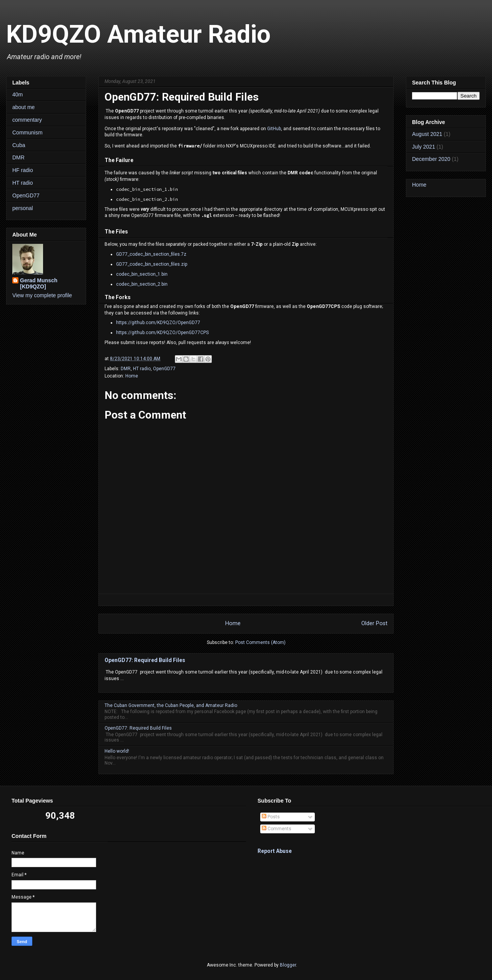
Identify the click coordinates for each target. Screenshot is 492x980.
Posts (271, 817)
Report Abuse (275, 851)
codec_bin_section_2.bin (142, 284)
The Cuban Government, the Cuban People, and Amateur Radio (171, 705)
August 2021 (427, 134)
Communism (27, 132)
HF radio (23, 170)
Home (132, 376)
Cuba (19, 145)
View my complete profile (42, 295)
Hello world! (117, 751)
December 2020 (431, 159)
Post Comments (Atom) (260, 642)
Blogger (288, 965)
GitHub (274, 129)
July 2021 (424, 147)
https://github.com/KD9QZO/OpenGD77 (158, 323)
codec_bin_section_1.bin (142, 274)
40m (17, 94)
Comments (277, 829)
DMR (126, 369)
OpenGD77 (164, 369)
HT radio (142, 369)
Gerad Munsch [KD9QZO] (39, 283)
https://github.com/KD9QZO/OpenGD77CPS (162, 333)
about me (23, 107)
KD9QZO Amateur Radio (138, 34)
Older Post (374, 623)
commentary (27, 120)
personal (23, 208)
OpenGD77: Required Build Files (145, 660)
